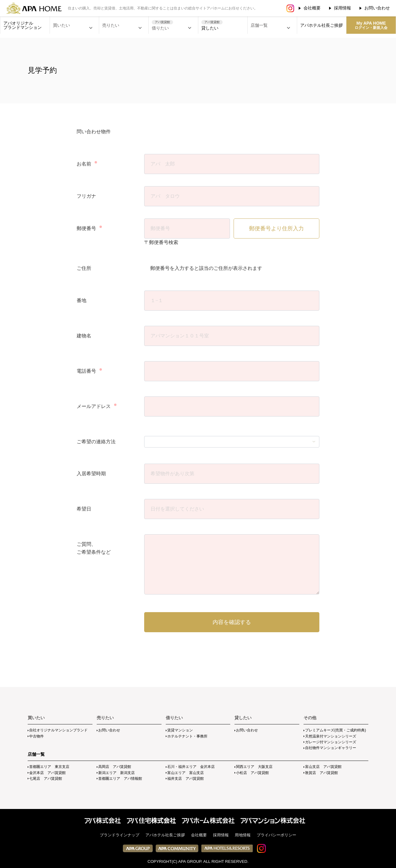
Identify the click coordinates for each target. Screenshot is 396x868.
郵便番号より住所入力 (276, 228)
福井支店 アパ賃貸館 (186, 779)
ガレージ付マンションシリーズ (331, 742)
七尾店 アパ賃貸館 (46, 779)
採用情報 (342, 8)
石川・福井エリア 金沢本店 (191, 767)
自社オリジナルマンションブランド (58, 730)
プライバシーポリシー (276, 835)
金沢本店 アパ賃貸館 (47, 773)
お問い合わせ (377, 8)
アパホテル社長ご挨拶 (321, 25)
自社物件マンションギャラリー (331, 748)
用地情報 (243, 835)
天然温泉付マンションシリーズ (331, 736)
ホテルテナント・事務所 (187, 736)
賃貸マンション (180, 730)
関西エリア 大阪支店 (254, 767)
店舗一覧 (36, 754)
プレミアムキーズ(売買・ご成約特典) (335, 730)
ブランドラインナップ (120, 835)
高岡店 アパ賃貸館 (115, 767)
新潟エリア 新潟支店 (116, 773)
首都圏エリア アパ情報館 (120, 779)
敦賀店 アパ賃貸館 (321, 773)
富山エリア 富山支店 (186, 773)
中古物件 (36, 736)
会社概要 (312, 8)
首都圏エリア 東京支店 (49, 767)
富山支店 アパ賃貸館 (323, 767)
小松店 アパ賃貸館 (252, 773)
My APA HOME (371, 25)
